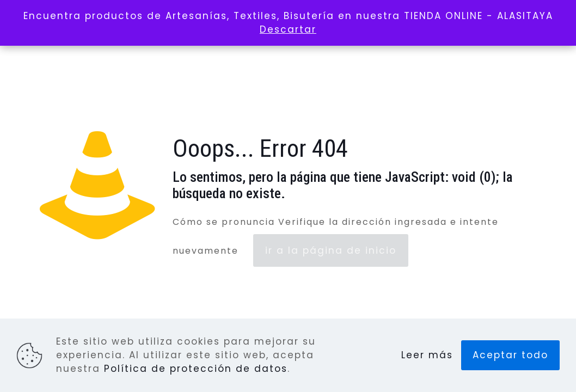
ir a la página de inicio (331, 250)
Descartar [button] (288, 29)
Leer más (427, 355)
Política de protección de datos (196, 369)
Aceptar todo (510, 355)
